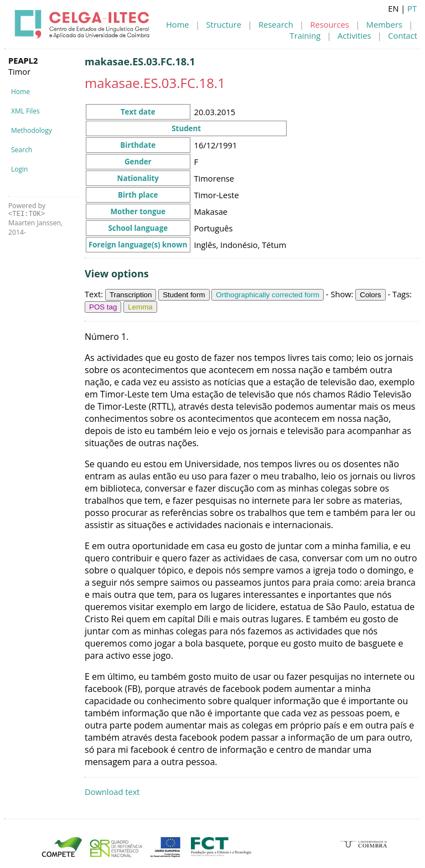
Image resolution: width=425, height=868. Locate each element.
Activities (354, 35)
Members (384, 24)
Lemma (140, 307)
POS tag (103, 307)
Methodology (32, 130)
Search (22, 150)
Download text (112, 792)
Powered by (27, 210)
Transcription (131, 295)
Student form (184, 295)
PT (412, 8)
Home (177, 24)
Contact (403, 35)
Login (19, 169)
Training (305, 35)
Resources (330, 24)
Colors (370, 295)
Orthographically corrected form (268, 295)
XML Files (25, 111)
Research (276, 24)
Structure (224, 24)
